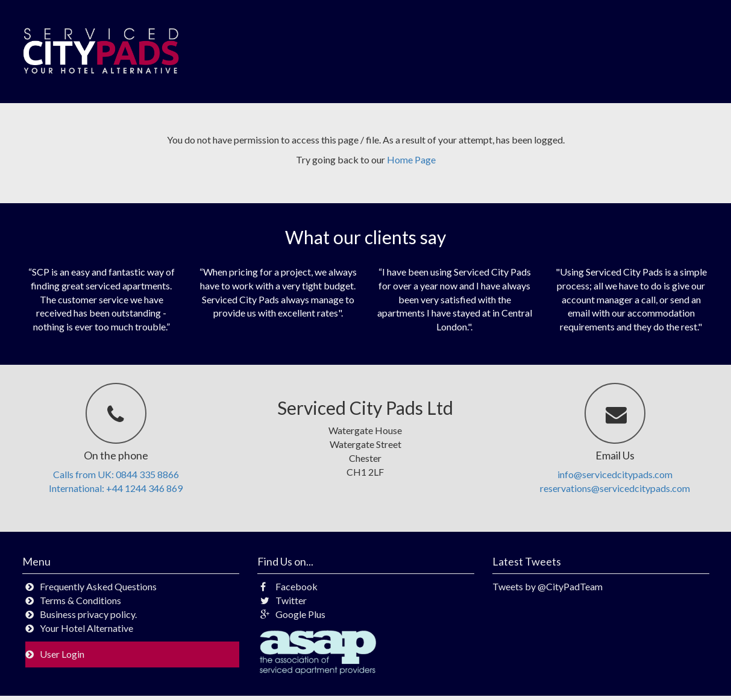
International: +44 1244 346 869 (116, 488)
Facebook (289, 586)
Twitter (284, 600)
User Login (62, 654)
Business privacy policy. (88, 614)
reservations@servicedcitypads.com (615, 488)
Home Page (411, 159)
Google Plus (293, 614)
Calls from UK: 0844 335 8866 (116, 474)
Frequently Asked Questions (98, 586)
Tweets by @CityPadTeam (547, 586)
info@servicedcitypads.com (615, 474)
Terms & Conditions (80, 600)
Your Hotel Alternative (86, 628)
